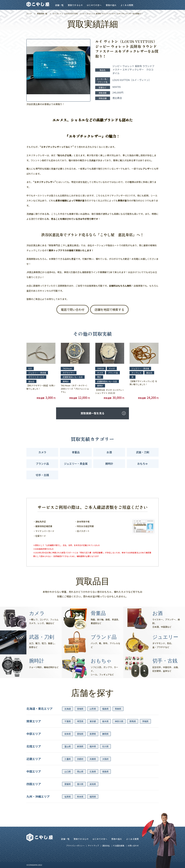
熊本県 (80, 797)
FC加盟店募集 (119, 846)
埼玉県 (80, 721)
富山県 (68, 746)
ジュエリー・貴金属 (76, 464)
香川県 (80, 784)
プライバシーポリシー (75, 846)
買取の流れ (111, 5)
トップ (29, 14)
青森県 (118, 709)
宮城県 (80, 709)
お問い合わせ (133, 846)
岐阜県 (68, 734)
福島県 (105, 709)
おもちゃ (143, 464)
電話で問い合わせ (73, 309)
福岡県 (93, 797)
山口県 (68, 771)
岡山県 (80, 771)
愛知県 (80, 734)
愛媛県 (68, 784)
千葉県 (68, 721)
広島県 (93, 771)
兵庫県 (93, 759)
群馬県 (133, 721)
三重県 (68, 759)
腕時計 (109, 464)
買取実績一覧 (42, 14)
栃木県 (105, 721)
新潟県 (80, 746)
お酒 (109, 452)
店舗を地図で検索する (109, 309)
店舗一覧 (59, 5)
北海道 (68, 709)
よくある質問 (127, 5)
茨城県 (145, 721)
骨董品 (76, 452)
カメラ (42, 452)
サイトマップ (93, 846)
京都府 (80, 759)
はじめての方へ (94, 5)
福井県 (93, 746)
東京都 (93, 721)
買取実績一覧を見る (92, 413)
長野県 (93, 734)
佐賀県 (68, 797)
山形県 (93, 709)
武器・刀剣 (143, 452)
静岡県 (105, 734)
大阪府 (105, 759)
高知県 (93, 784)
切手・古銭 (42, 475)
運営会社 (106, 846)
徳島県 (105, 771)
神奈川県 (119, 721)
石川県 (105, 746)
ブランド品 (42, 464)
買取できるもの (75, 5)
